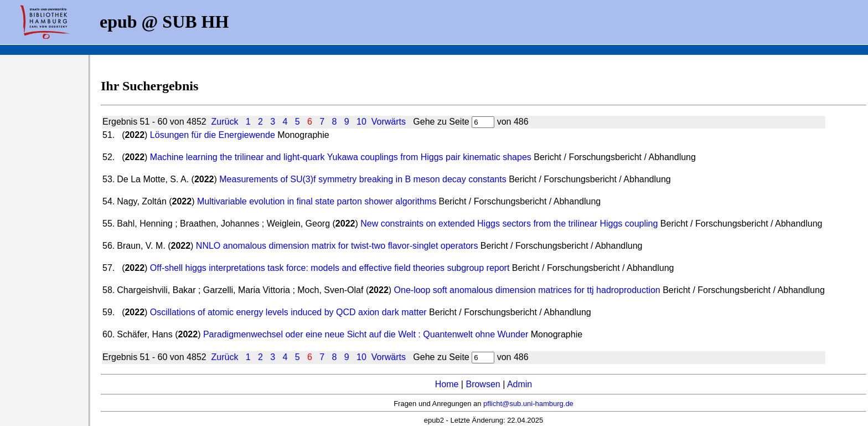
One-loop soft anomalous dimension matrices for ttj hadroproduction (527, 290)
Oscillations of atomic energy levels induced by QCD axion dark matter (288, 312)
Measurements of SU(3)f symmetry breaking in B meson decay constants (363, 179)
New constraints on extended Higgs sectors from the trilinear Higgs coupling (509, 224)
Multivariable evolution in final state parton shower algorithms (317, 201)
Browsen (483, 384)
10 (361, 122)
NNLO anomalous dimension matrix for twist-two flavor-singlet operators (337, 246)
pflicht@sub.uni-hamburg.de (528, 404)
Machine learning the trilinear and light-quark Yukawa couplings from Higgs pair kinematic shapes (341, 157)
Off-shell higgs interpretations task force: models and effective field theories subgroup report (330, 268)
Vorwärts (389, 122)
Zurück (225, 122)
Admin (520, 384)
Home (447, 384)
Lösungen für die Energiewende (213, 135)
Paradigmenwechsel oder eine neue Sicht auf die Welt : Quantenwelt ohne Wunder (366, 334)
